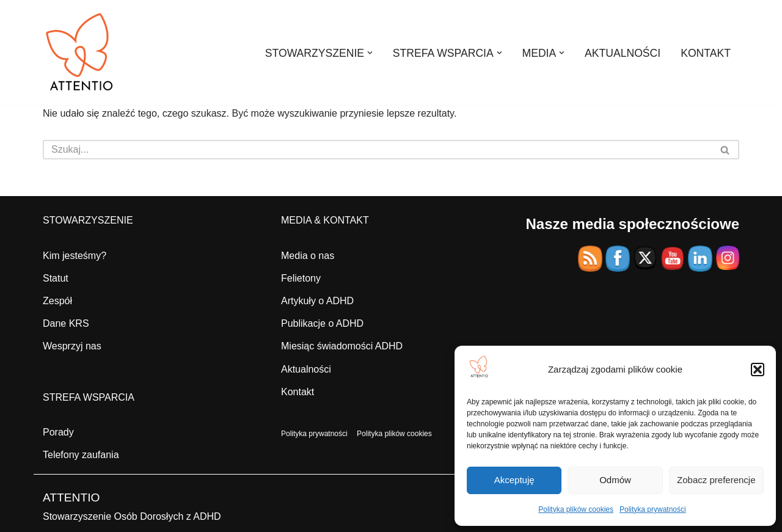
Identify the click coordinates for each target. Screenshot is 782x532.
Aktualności (306, 369)
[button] (758, 370)
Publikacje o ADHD (322, 323)
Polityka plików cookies (576, 509)
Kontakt (298, 392)
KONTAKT (706, 53)
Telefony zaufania (81, 455)
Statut (56, 278)
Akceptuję (514, 480)
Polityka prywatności (653, 509)
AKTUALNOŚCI (623, 53)
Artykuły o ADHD (317, 301)
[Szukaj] (377, 150)
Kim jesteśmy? (75, 256)
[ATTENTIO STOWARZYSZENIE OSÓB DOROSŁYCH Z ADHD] (79, 53)
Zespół (57, 301)
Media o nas (308, 256)
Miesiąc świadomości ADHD (342, 346)
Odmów (615, 480)
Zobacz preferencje (716, 480)
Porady (58, 432)
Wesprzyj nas (72, 346)
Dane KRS (66, 323)
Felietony (301, 278)
